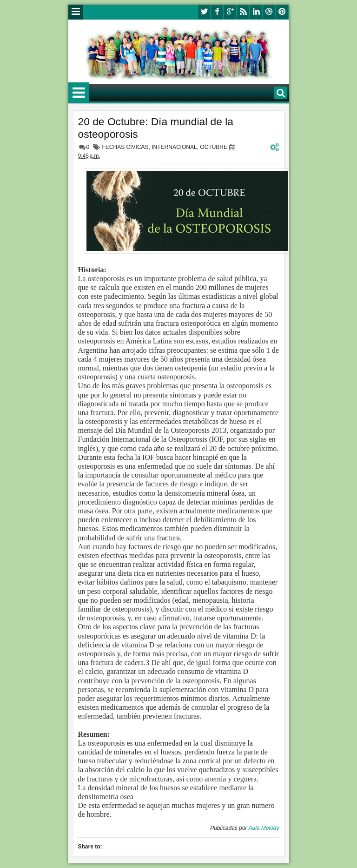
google (230, 12)
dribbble (269, 12)
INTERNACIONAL (174, 147)
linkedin (256, 12)
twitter (204, 12)
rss (243, 12)
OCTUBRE (214, 147)
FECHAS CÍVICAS (126, 147)
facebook (217, 12)
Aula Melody (264, 828)
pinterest (282, 12)
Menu (76, 12)
